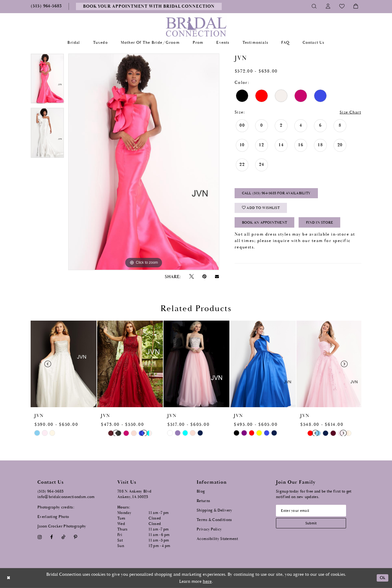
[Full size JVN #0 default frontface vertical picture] (144, 162)
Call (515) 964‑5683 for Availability (279, 194)
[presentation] (64, 364)
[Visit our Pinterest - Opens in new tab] (76, 537)
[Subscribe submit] (313, 524)
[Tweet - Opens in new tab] (191, 277)
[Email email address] (313, 511)
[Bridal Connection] (196, 27)
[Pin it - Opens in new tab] (204, 277)
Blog (201, 491)
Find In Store (326, 225)
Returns (203, 501)
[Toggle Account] (328, 6)
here (207, 581)
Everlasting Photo (53, 517)
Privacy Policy (209, 529)
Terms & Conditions (214, 520)
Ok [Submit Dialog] (382, 578)
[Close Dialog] (9, 578)
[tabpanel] (47, 81)
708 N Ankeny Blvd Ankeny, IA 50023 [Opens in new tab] (134, 494)
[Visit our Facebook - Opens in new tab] (51, 537)
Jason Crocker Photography (62, 526)
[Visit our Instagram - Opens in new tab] (40, 537)
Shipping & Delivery (215, 510)
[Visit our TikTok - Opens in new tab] (64, 537)
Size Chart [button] (349, 113)
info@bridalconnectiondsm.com (66, 497)
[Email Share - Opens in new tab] (217, 277)
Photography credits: (56, 507)
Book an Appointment (267, 225)
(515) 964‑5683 (51, 491)
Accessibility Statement (217, 539)
